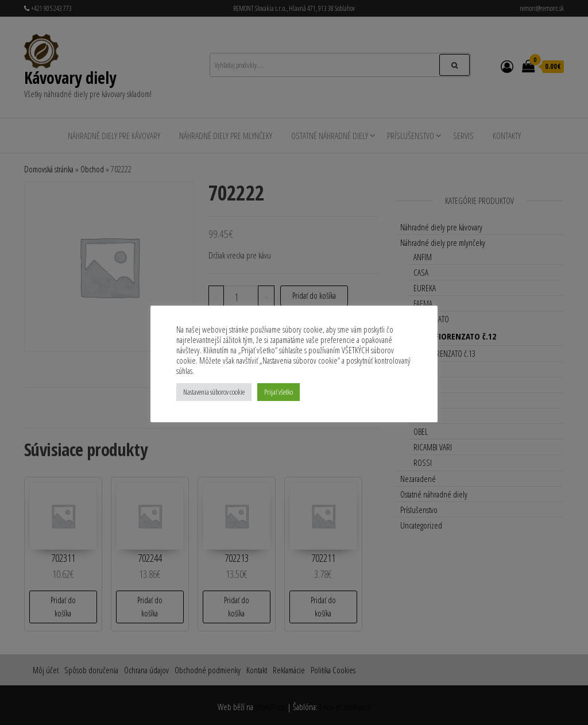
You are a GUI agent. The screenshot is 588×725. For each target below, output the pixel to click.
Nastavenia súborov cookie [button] (214, 392)
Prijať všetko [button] (278, 392)
